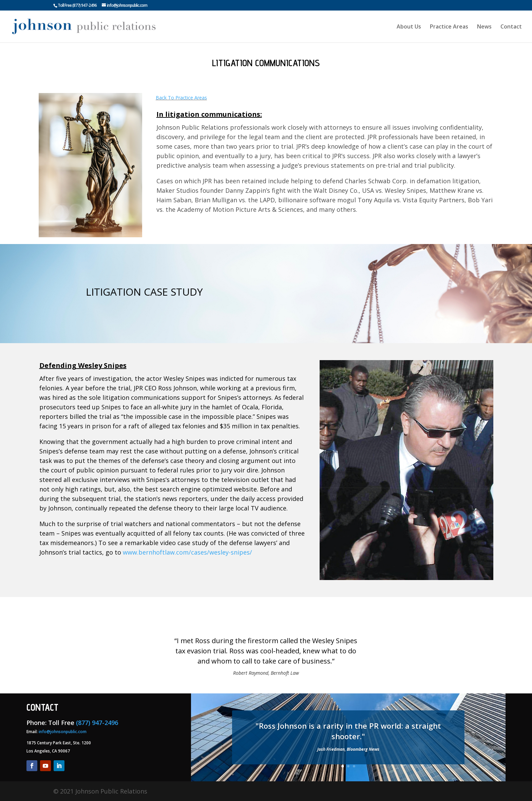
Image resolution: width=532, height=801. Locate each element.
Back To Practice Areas (181, 98)
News (484, 27)
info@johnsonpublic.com (63, 732)
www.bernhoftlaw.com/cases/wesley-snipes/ (187, 552)
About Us (409, 27)
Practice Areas (449, 27)
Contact (511, 27)
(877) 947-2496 (84, 5)
